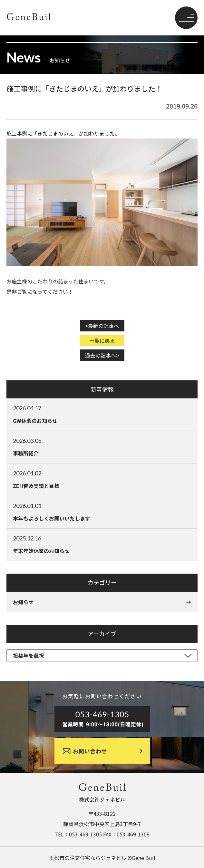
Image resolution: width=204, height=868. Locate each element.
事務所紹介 (102, 447)
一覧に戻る (102, 340)
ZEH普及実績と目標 (102, 479)
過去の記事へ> (102, 355)
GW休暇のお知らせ (102, 414)
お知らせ (23, 602)
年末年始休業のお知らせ (102, 544)
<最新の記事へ (102, 326)
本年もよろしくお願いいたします (102, 512)
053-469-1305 (85, 834)
